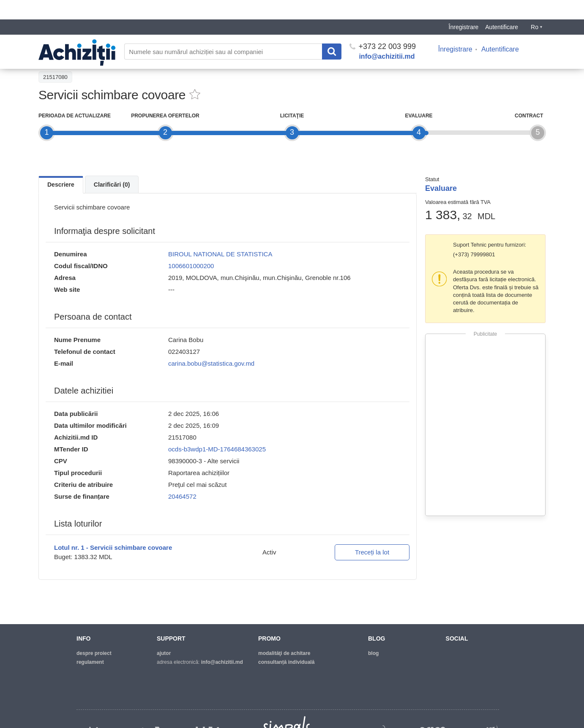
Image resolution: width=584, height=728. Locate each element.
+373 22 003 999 (383, 27)
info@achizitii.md (387, 37)
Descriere (61, 185)
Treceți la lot (372, 552)
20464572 (182, 496)
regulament (90, 662)
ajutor (164, 653)
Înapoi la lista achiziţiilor (72, 58)
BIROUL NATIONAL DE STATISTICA (220, 254)
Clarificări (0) (112, 185)
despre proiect (94, 653)
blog (373, 653)
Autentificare (502, 8)
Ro (536, 8)
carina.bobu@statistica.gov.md (211, 363)
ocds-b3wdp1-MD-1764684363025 (217, 449)
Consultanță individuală (286, 662)
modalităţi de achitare (284, 653)
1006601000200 (191, 266)
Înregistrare (464, 8)
